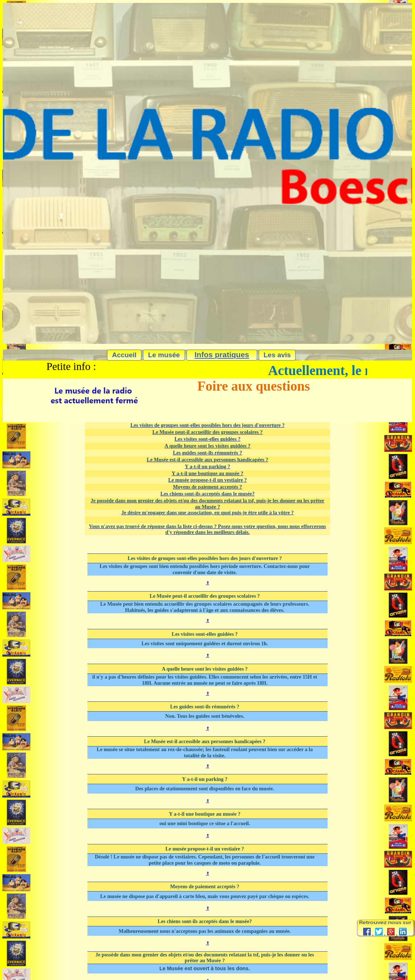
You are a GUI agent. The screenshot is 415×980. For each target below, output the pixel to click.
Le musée (164, 355)
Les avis (277, 355)
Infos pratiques (222, 355)
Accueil (124, 355)
